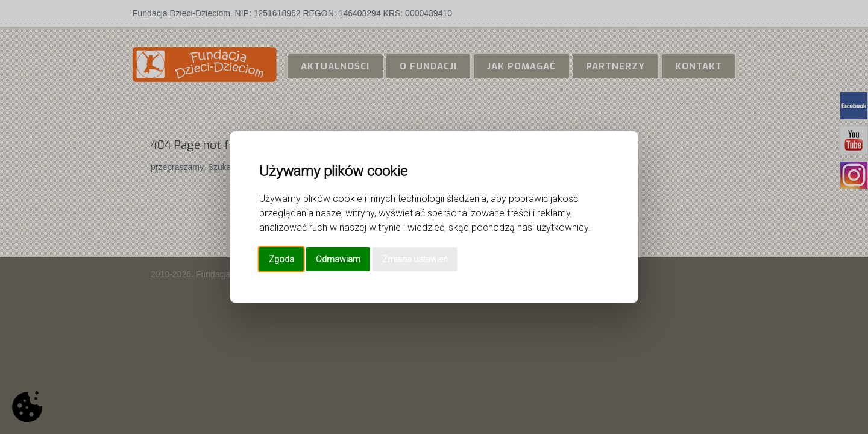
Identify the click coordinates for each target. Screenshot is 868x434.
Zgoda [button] (281, 259)
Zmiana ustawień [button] (415, 259)
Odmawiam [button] (338, 259)
